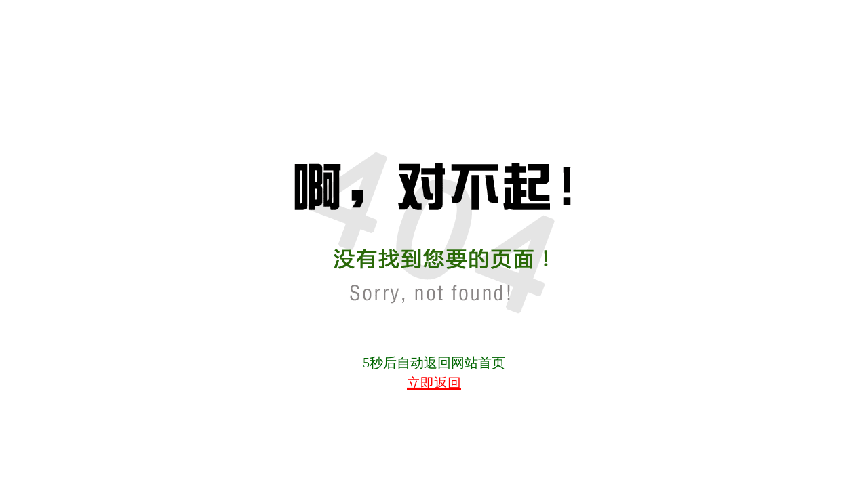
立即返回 (434, 383)
